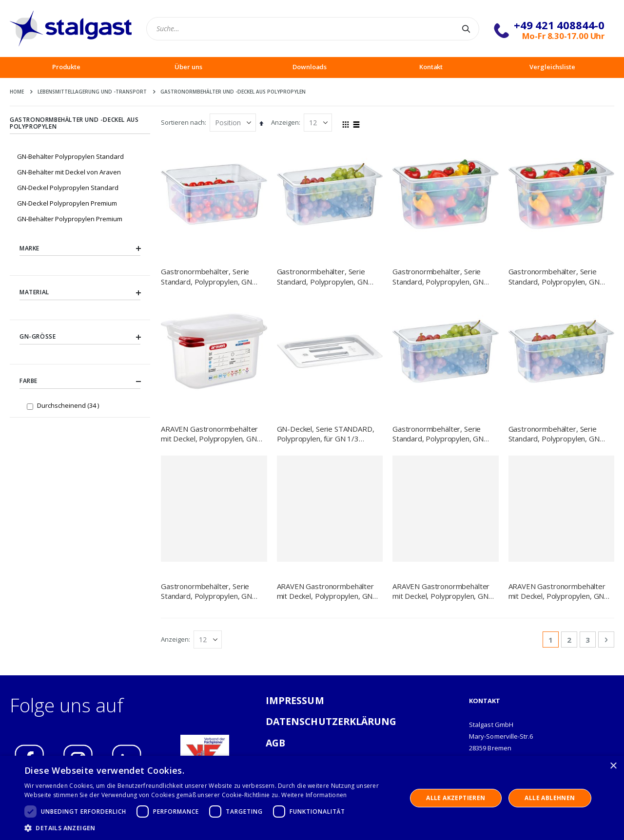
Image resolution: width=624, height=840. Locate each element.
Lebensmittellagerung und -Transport (92, 92)
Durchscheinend (69, 405)
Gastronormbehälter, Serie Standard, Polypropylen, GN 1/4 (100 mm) (438, 277)
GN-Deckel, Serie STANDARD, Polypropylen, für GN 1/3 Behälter (326, 434)
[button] (210, 828)
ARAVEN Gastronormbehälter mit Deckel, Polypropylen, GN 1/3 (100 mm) (557, 591)
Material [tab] (80, 293)
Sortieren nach (183, 122)
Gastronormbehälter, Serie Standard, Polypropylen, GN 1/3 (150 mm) (322, 277)
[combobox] (313, 29)
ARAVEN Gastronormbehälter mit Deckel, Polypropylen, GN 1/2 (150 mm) (441, 591)
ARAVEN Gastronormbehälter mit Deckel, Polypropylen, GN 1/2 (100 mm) (325, 591)
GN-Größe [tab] (80, 337)
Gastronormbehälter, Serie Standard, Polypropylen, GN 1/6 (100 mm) (206, 591)
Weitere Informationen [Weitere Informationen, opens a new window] (314, 795)
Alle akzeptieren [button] (456, 798)
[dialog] (312, 798)
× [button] (613, 766)
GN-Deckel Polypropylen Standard (68, 188)
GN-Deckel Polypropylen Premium (67, 203)
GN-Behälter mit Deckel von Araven (69, 172)
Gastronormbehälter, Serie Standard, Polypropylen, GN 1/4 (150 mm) (554, 277)
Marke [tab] (80, 248)
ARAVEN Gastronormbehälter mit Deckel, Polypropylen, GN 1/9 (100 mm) (209, 434)
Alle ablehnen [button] (550, 798)
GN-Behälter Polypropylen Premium (70, 219)
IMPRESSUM (295, 700)
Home (17, 92)
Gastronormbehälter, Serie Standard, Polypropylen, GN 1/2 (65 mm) (206, 277)
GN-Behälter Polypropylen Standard (70, 156)
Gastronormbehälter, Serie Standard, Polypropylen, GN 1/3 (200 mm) (554, 434)
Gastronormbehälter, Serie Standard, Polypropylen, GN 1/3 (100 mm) (438, 434)
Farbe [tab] (80, 382)
